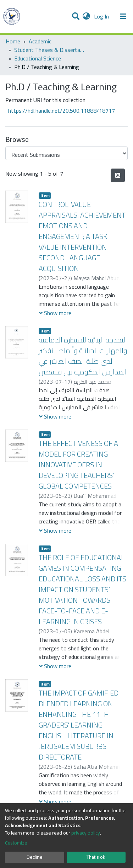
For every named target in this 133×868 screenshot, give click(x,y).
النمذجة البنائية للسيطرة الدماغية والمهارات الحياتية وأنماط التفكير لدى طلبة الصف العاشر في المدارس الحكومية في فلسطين (83, 356)
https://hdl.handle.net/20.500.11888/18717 (62, 111)
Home (13, 41)
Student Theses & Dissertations (50, 50)
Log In (102, 16)
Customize (16, 843)
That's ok (96, 857)
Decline (35, 857)
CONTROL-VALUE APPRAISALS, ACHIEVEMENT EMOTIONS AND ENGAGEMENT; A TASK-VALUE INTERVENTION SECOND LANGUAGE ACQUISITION (82, 236)
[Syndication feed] (118, 175)
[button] (86, 16)
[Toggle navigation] (123, 16)
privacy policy (86, 833)
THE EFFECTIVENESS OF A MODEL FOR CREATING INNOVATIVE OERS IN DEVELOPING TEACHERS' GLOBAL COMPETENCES (78, 465)
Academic (40, 41)
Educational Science (38, 58)
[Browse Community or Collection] (66, 153)
